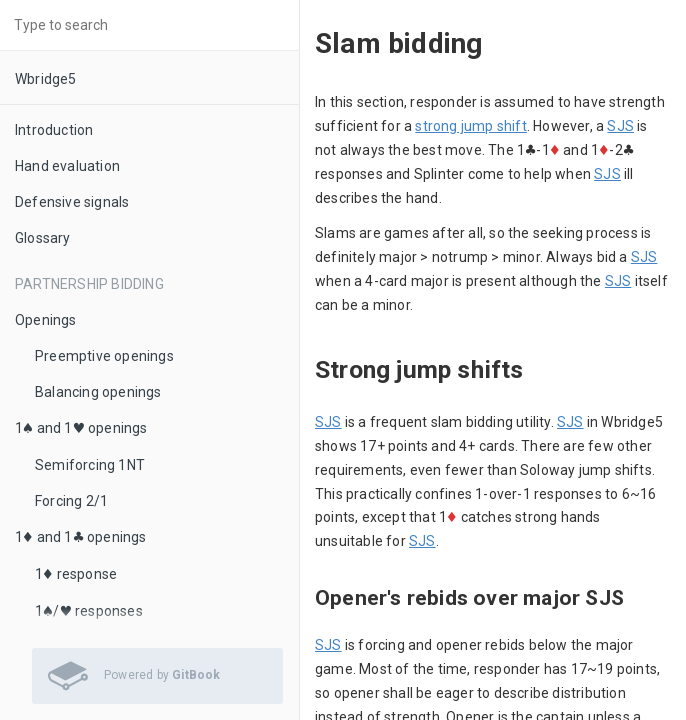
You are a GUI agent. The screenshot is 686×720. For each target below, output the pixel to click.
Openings (46, 320)
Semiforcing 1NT (90, 465)
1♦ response (76, 574)
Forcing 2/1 (71, 501)
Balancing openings (98, 392)
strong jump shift (470, 126)
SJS (620, 126)
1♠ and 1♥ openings (81, 428)
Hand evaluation (67, 166)
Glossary (43, 238)
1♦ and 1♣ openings (81, 537)
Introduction (54, 130)
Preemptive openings (104, 356)
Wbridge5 (46, 79)
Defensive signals (72, 202)
